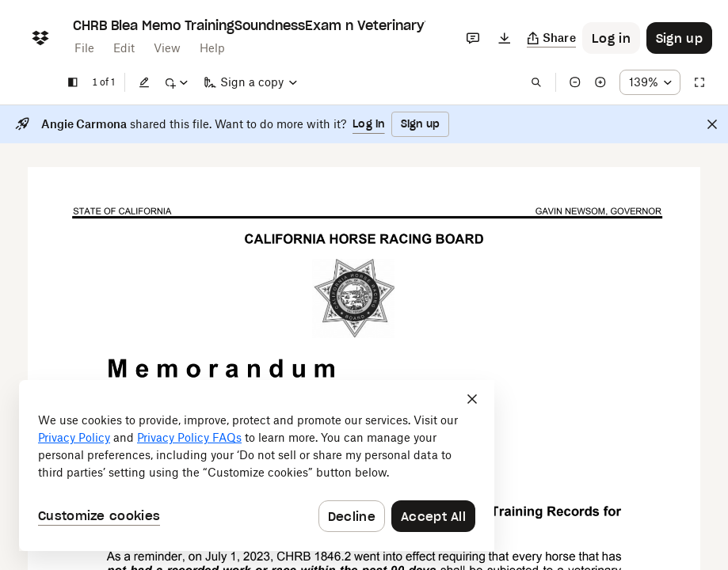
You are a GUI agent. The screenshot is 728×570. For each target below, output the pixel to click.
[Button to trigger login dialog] (611, 38)
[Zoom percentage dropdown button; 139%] (650, 82)
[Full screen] (699, 82)
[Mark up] (176, 82)
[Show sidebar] (73, 82)
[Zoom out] (575, 82)
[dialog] (257, 465)
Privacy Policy (74, 437)
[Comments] (473, 38)
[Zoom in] (600, 82)
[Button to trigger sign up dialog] (679, 38)
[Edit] (144, 82)
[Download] (505, 38)
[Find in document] (536, 82)
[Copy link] (552, 38)
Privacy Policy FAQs (189, 437)
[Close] (712, 124)
